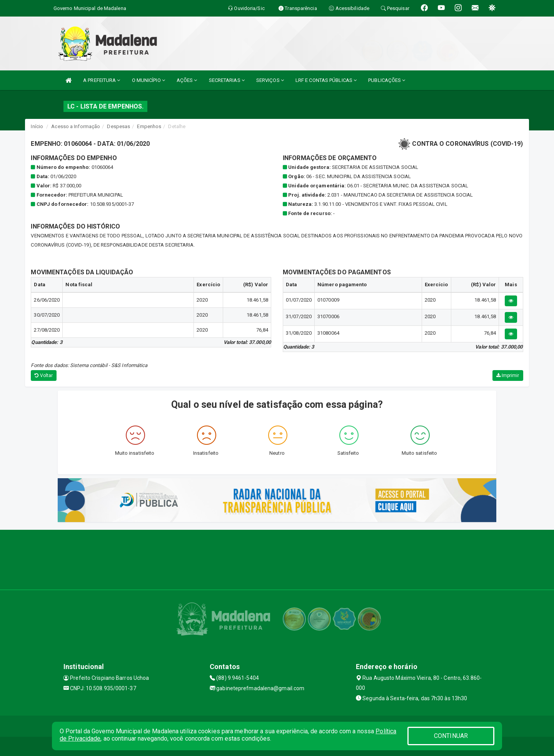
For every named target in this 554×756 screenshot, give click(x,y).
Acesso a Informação (76, 126)
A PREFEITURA (102, 80)
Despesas (118, 126)
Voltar (44, 375)
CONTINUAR (451, 736)
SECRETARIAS (227, 80)
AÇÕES (187, 80)
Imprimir (508, 375)
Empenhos (149, 126)
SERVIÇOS (270, 80)
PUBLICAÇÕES (387, 80)
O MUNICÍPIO (149, 80)
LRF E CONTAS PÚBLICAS (326, 80)
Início (37, 126)
